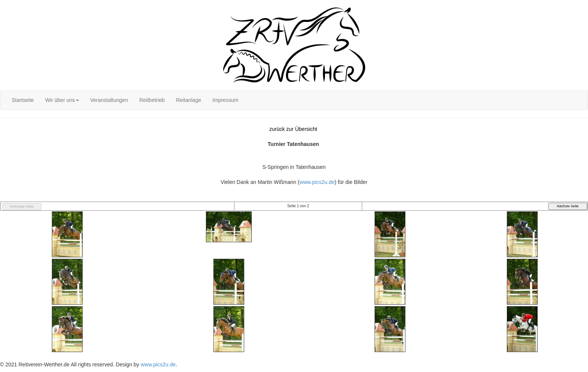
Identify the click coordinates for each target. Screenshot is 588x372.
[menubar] (125, 100)
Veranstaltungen (109, 100)
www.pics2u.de (317, 182)
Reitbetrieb (152, 100)
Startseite (23, 100)
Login (6, 4)
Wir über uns (62, 100)
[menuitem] (23, 100)
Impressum (225, 100)
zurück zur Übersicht (293, 129)
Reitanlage (188, 100)
